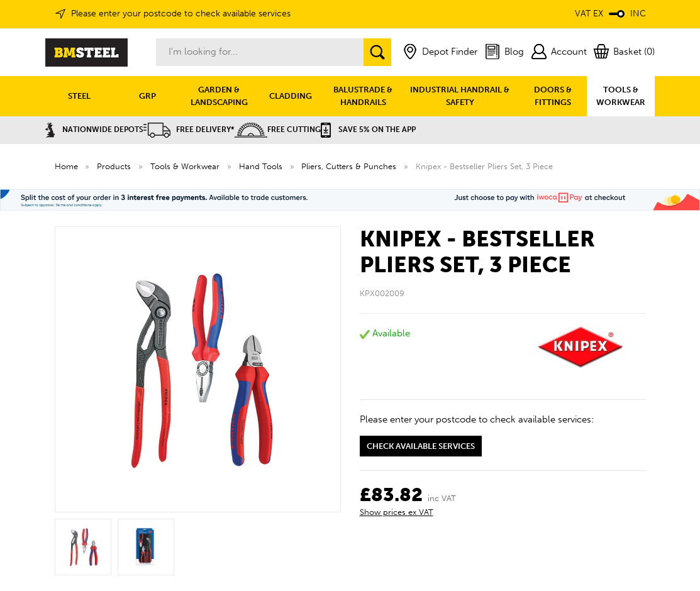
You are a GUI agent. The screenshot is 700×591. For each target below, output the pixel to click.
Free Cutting (278, 130)
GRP (147, 96)
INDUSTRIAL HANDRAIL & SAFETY (460, 96)
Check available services (421, 446)
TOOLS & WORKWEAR (621, 96)
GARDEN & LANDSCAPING (219, 96)
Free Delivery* (189, 130)
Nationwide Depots (94, 130)
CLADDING (291, 96)
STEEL (79, 96)
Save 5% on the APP (368, 130)
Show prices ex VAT (397, 512)
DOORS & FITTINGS (553, 96)
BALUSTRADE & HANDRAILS (363, 96)
